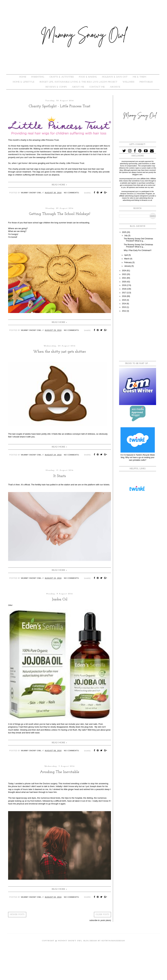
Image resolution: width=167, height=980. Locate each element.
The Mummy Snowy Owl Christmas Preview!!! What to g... (138, 240)
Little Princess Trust (50, 140)
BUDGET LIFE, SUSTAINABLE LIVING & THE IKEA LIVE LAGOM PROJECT (79, 82)
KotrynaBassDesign (113, 941)
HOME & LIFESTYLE (24, 82)
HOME (23, 77)
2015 (124, 300)
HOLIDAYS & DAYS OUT (115, 77)
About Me (78, 87)
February (128, 262)
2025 (124, 232)
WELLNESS (128, 82)
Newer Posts (17, 915)
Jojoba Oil (60, 599)
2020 (124, 282)
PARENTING (38, 77)
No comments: (72, 193)
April (126, 255)
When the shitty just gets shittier (60, 352)
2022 (124, 274)
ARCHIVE (115, 87)
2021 (124, 278)
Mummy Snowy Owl (70, 941)
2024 (124, 271)
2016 (124, 296)
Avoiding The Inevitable (60, 772)
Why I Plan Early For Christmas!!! (138, 250)
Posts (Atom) (106, 920)
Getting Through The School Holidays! (60, 214)
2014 (124, 304)
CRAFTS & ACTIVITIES (62, 77)
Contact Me (97, 87)
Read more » (60, 185)
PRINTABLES (146, 82)
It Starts (60, 476)
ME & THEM (140, 77)
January (128, 266)
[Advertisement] (141, 337)
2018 (124, 289)
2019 (124, 285)
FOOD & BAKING (88, 77)
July (126, 236)
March (127, 259)
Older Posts (102, 915)
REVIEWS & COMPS (56, 87)
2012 (124, 311)
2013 (124, 307)
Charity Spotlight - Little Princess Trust (60, 106)
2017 (124, 293)
